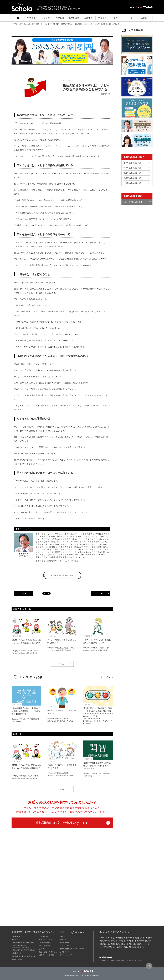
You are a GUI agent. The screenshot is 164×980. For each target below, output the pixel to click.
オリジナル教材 (45, 946)
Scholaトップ (29, 24)
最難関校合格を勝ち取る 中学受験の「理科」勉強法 (98, 722)
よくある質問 (44, 937)
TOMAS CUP (65, 946)
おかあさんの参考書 (52, 24)
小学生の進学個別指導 (132, 163)
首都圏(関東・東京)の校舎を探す (23, 956)
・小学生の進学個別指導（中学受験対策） (24, 943)
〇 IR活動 (128, 960)
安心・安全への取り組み (48, 952)
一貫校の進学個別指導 (132, 183)
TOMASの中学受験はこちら (62, 575)
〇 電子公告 (137, 960)
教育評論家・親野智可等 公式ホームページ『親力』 (58, 561)
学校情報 (103, 18)
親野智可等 (106, 94)
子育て (117, 18)
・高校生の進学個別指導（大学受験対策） (24, 950)
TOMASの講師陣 (45, 943)
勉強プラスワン (65, 940)
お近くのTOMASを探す (133, 202)
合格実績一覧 (16, 953)
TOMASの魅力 (17, 937)
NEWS (62, 937)
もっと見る (105, 677)
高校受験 (46, 18)
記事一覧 (39, 24)
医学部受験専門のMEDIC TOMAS (72, 949)
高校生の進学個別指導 (132, 173)
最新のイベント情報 (47, 955)
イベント (131, 18)
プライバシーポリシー (68, 955)
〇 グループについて (107, 960)
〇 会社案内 (119, 960)
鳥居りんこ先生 (68, 721)
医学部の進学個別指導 (132, 178)
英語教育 (88, 18)
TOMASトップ (17, 24)
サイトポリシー (65, 952)
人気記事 (145, 18)
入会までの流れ (17, 959)
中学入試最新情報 (33, 719)
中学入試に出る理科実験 (92, 719)
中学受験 (32, 18)
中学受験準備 (16, 722)
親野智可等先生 (67, 24)
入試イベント (44, 949)
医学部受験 (74, 18)
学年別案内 (16, 940)
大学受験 (60, 18)
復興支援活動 (65, 943)
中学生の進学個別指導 (132, 168)
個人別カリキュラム (47, 940)
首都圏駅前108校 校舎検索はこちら (62, 823)
